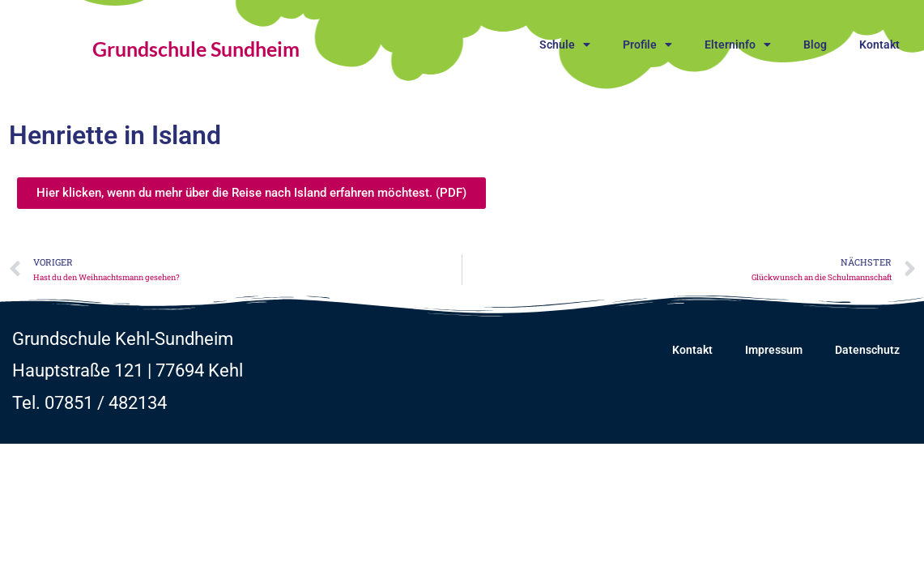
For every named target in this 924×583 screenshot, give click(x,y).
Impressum (774, 350)
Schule (565, 45)
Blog (815, 45)
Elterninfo (738, 45)
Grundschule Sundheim (196, 49)
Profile (647, 45)
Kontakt (879, 45)
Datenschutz (867, 350)
